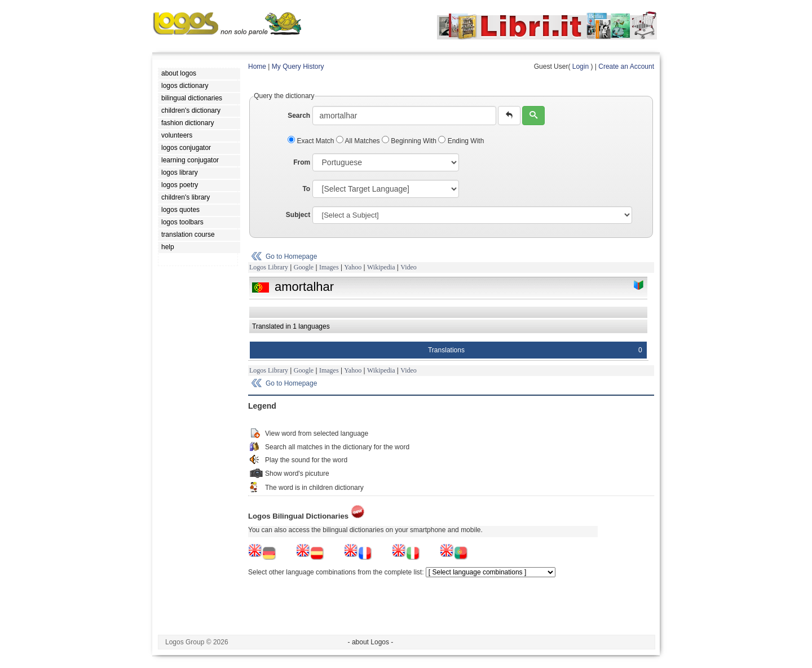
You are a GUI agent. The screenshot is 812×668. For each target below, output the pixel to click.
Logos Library (269, 267)
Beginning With (410, 141)
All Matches (359, 141)
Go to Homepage (291, 256)
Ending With (461, 141)
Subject (298, 215)
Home (257, 67)
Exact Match (312, 141)
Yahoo (353, 267)
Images (329, 267)
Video (409, 267)
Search (299, 116)
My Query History (298, 67)
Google (304, 267)
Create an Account (626, 67)
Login (581, 67)
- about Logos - (371, 642)
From (302, 162)
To (306, 189)
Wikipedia (381, 267)
